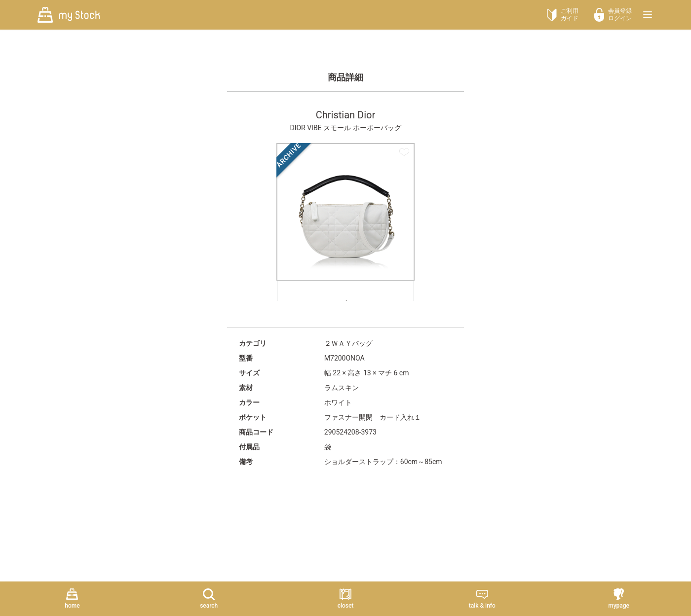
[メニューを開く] (648, 15)
